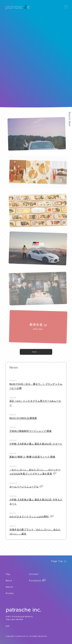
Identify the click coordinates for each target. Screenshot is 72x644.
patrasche (18, 7)
